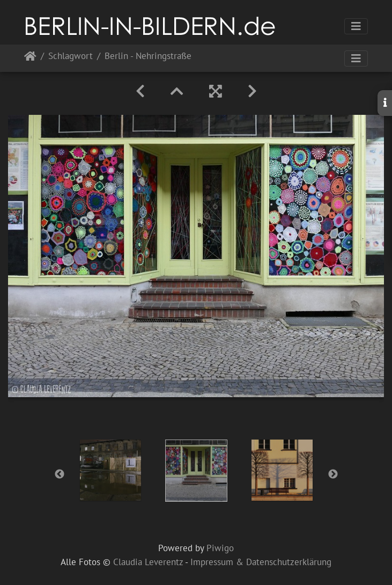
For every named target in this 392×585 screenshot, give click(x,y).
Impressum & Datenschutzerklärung (261, 562)
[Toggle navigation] (356, 26)
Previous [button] (60, 474)
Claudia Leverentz (148, 562)
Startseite (30, 58)
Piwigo (220, 548)
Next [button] (333, 474)
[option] (110, 470)
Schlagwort (71, 57)
